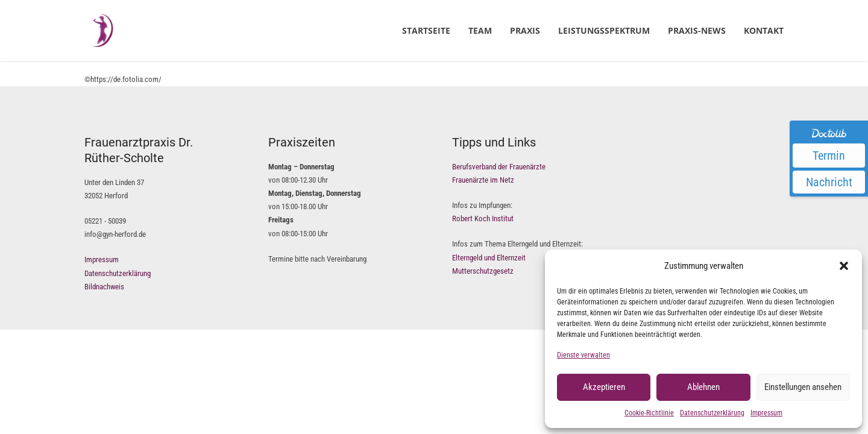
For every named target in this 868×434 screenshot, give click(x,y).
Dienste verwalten (583, 355)
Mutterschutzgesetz (483, 271)
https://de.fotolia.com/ (126, 79)
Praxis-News (697, 30)
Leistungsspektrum (604, 30)
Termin (829, 156)
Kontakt (764, 30)
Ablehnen (703, 387)
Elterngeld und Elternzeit (489, 258)
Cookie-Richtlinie (649, 413)
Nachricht (829, 182)
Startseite (426, 30)
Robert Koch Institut (483, 219)
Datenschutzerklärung (712, 413)
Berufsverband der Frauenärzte (499, 167)
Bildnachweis (104, 287)
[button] (844, 266)
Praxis (525, 30)
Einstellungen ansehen (803, 387)
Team (480, 30)
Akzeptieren (604, 387)
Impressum (766, 413)
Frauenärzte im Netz (483, 180)
